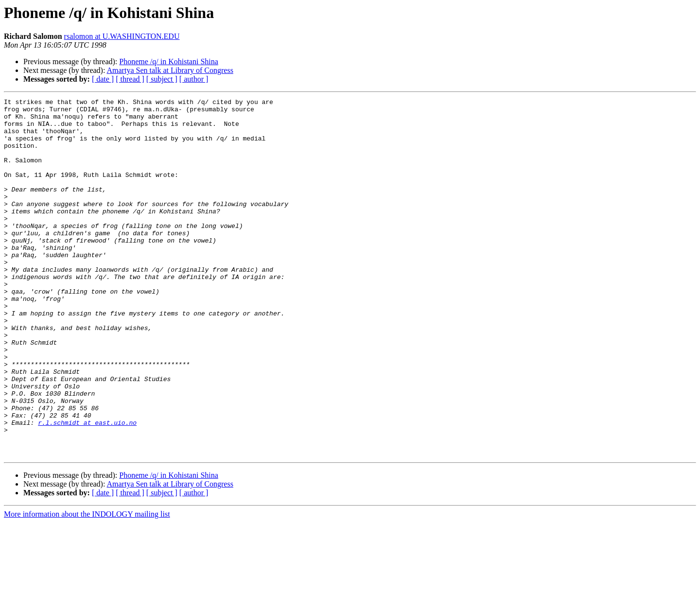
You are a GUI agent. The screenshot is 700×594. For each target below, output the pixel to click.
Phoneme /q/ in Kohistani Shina (169, 61)
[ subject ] (162, 79)
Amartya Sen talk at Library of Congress (170, 70)
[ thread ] (130, 79)
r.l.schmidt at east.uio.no (87, 488)
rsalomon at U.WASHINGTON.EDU (122, 36)
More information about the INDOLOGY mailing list (87, 585)
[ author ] (194, 79)
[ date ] (103, 79)
